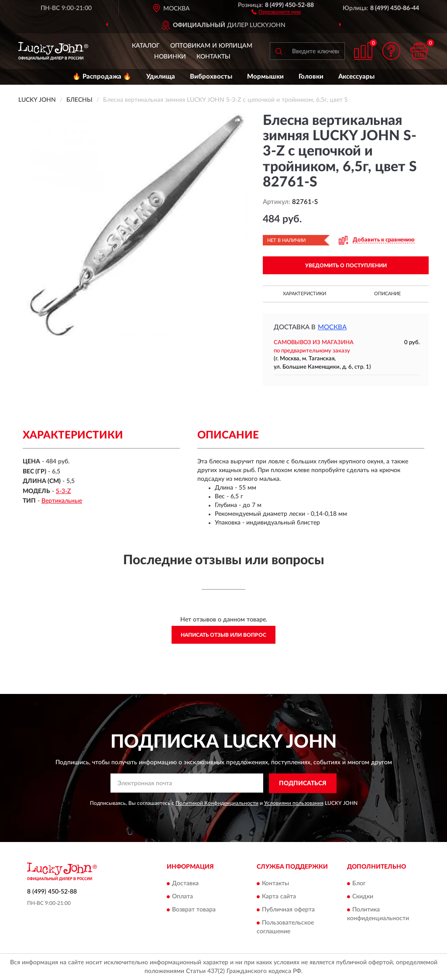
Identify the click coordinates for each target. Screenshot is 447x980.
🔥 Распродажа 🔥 (102, 77)
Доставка (185, 884)
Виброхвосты (211, 77)
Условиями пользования (294, 803)
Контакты (213, 57)
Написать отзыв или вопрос (223, 635)
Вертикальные (62, 501)
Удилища (161, 77)
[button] (276, 11)
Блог (359, 884)
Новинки (170, 57)
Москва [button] (332, 327)
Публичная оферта (288, 910)
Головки (311, 77)
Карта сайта (279, 897)
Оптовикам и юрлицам (211, 46)
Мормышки (265, 77)
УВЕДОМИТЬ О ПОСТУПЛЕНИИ (346, 266)
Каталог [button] (146, 46)
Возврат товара (194, 910)
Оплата (182, 897)
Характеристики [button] (304, 294)
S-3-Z (63, 491)
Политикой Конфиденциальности (217, 803)
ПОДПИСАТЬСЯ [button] (303, 783)
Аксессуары (356, 77)
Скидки (363, 897)
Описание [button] (387, 294)
